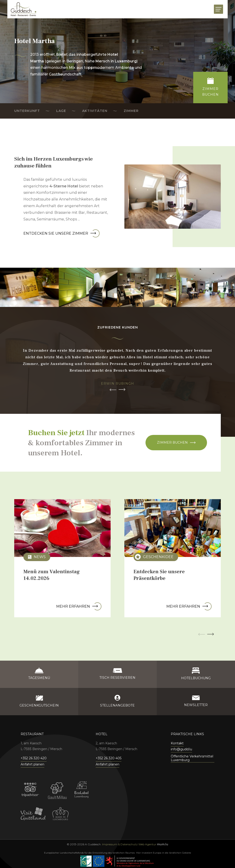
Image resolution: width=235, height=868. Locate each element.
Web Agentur (147, 844)
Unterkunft (27, 111)
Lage (61, 111)
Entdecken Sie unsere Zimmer (62, 233)
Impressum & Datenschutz (120, 844)
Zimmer (131, 111)
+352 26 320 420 (34, 758)
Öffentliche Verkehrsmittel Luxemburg (192, 758)
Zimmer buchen (172, 442)
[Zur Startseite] (24, 9)
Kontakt (177, 743)
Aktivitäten (95, 111)
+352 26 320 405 (109, 758)
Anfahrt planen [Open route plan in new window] (32, 764)
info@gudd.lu (181, 749)
